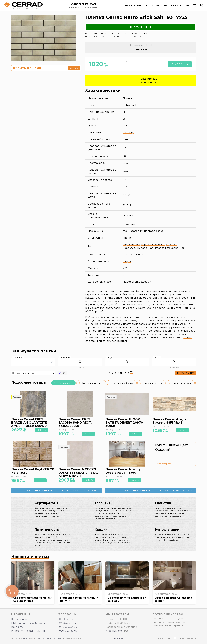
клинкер (58, 638)
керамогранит (45, 638)
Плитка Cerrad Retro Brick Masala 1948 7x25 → (155, 491)
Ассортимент (136, 5)
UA (187, 5)
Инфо (156, 5)
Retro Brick (130, 105)
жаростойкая (131, 244)
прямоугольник (133, 255)
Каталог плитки (21, 619)
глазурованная (175, 248)
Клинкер (128, 132)
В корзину (180, 64)
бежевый (129, 224)
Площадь (18, 358)
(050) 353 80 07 (68, 631)
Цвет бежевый (65, 383)
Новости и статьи (30, 557)
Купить (74, 68)
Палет (157, 358)
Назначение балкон (123, 383)
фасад (135, 231)
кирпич (128, 238)
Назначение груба (153, 383)
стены (127, 231)
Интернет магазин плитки (28, 631)
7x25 (126, 268)
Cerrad (25, 638)
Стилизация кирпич (92, 383)
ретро (127, 261)
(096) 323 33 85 (68, 627)
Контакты (173, 5)
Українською (114, 631)
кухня (144, 231)
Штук (109, 358)
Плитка (127, 98)
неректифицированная (138, 248)
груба (152, 231)
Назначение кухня (182, 383)
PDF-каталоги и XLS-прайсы (29, 623)
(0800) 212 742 (67, 619)
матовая (159, 248)
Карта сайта (120, 638)
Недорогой (130, 282)
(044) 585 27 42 (68, 623)
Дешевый (145, 282)
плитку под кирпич (115, 341)
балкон (161, 231)
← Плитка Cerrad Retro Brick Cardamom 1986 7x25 (56, 491)
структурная (169, 244)
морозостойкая (151, 244)
